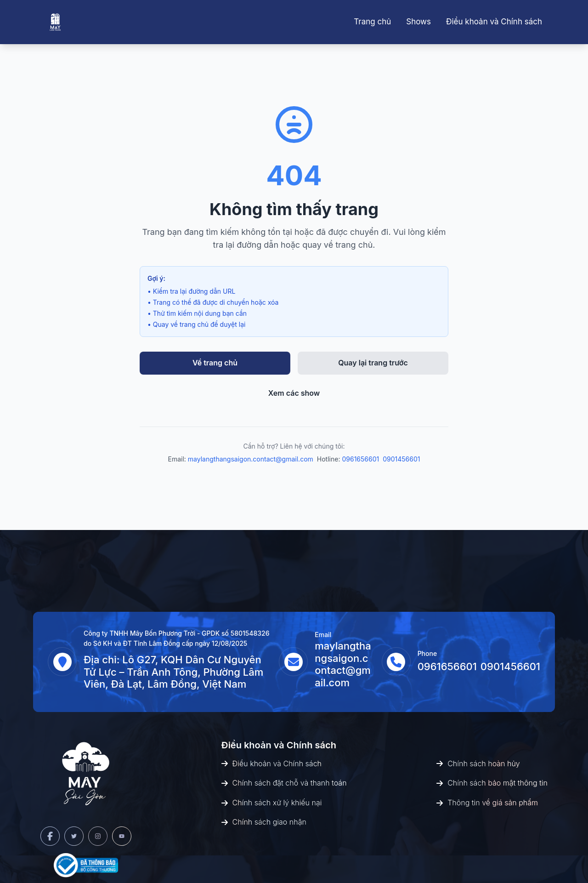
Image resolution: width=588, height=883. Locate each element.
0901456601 (401, 459)
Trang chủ (372, 22)
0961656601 (360, 459)
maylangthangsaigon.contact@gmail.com (251, 459)
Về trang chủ (215, 363)
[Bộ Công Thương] (86, 865)
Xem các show (294, 393)
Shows (418, 22)
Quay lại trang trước (373, 363)
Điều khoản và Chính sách (494, 22)
